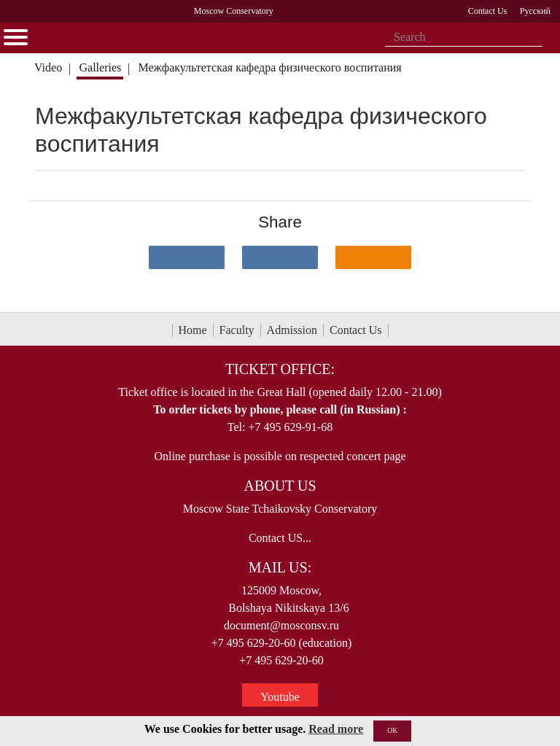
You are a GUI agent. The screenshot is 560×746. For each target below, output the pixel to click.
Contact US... (280, 538)
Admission (292, 330)
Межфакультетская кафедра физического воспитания (270, 67)
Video (48, 67)
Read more (336, 729)
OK (392, 730)
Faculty (237, 330)
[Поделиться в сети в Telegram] (280, 257)
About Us (280, 486)
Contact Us (356, 330)
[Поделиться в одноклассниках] (373, 257)
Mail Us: (280, 567)
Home (193, 330)
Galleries (100, 67)
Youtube (280, 697)
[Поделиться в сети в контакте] (187, 257)
